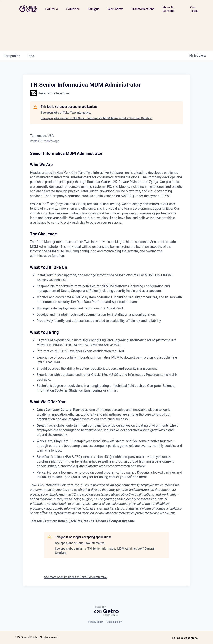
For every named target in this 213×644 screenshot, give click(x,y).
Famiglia (94, 9)
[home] (28, 9)
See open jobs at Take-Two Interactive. (66, 113)
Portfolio (52, 9)
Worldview (115, 9)
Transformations (143, 9)
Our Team (194, 9)
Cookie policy (114, 622)
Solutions (73, 9)
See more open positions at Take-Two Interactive (76, 577)
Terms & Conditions (185, 638)
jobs (30, 56)
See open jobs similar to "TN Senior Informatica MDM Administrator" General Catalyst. (97, 118)
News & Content (168, 9)
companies (12, 56)
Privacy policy (96, 622)
